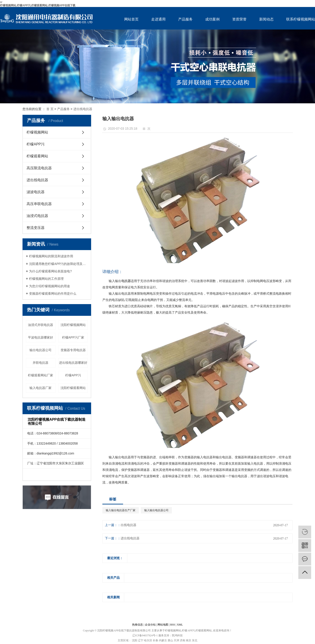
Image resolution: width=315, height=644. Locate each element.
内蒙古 (163, 640)
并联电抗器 (40, 363)
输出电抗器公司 (40, 350)
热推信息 (137, 625)
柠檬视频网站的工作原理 (46, 279)
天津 (176, 640)
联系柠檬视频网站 (301, 19)
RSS (172, 625)
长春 (155, 640)
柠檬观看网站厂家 (40, 375)
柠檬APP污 (36, 144)
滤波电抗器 (36, 192)
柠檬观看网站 (37, 156)
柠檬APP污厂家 (73, 337)
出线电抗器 (128, 525)
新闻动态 (266, 19)
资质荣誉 (239, 19)
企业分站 (150, 625)
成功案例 (212, 19)
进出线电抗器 (83, 109)
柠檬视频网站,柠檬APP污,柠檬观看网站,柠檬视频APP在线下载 (38, 5)
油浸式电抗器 (37, 216)
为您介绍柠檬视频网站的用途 (49, 286)
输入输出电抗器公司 (156, 510)
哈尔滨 (148, 640)
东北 (195, 640)
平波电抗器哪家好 (40, 337)
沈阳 (135, 640)
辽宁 (141, 640)
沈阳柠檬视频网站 (73, 325)
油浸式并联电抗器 (40, 325)
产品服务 (185, 19)
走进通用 (158, 19)
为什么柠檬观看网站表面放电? (50, 271)
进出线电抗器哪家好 (73, 363)
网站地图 (163, 625)
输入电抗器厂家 (40, 388)
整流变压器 (36, 228)
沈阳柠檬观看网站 (73, 388)
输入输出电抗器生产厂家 (121, 510)
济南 (182, 640)
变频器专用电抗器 (73, 350)
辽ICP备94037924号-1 (145, 635)
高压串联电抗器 (39, 204)
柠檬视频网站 (37, 132)
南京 (189, 640)
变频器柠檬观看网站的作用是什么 (53, 294)
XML (180, 625)
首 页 (50, 109)
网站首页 (131, 19)
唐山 (170, 640)
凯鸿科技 (177, 635)
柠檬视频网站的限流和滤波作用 (51, 256)
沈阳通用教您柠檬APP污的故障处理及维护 (58, 264)
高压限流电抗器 (39, 168)
